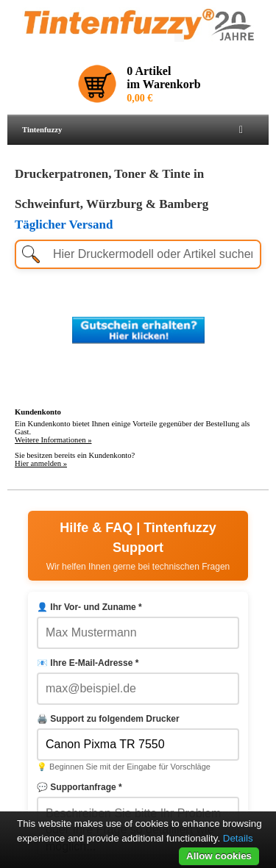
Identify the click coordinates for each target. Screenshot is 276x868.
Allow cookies (219, 856)
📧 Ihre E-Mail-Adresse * (88, 663)
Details (238, 838)
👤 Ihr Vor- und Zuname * (89, 607)
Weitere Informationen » (53, 440)
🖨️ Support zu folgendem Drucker (108, 719)
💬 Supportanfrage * (79, 787)
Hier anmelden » (41, 463)
